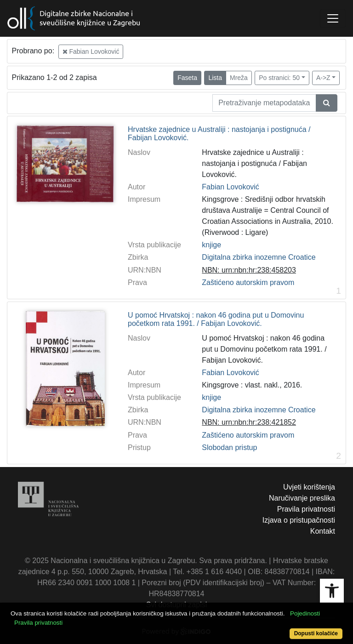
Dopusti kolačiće (316, 633)
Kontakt (323, 531)
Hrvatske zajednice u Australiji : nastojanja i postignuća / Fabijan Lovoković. (219, 134)
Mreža (239, 78)
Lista (215, 78)
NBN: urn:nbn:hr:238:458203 (249, 270)
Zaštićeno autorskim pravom (248, 282)
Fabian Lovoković (91, 51)
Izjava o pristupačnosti (299, 520)
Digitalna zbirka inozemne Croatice (259, 257)
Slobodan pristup (229, 447)
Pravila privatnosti (306, 509)
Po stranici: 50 (279, 78)
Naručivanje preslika (302, 498)
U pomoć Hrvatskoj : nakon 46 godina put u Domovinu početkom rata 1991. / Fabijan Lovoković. (216, 319)
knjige (211, 245)
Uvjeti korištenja (309, 487)
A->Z (323, 78)
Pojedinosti (305, 613)
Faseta (187, 78)
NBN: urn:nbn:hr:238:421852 (249, 422)
